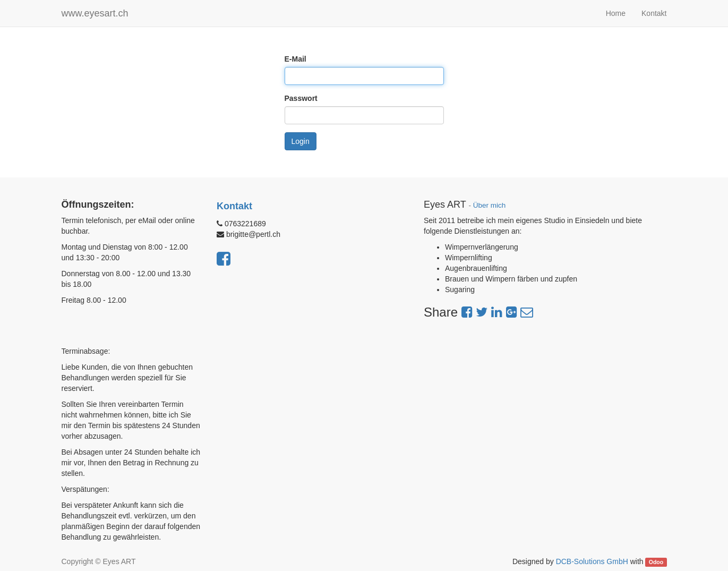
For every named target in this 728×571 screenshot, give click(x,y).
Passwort (301, 98)
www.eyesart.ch (95, 13)
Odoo (656, 562)
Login (301, 141)
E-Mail (296, 59)
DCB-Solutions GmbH (592, 561)
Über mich (490, 205)
